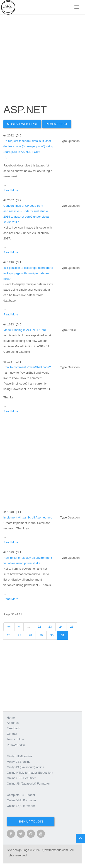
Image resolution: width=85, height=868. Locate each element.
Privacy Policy (16, 745)
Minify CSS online (19, 762)
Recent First (57, 124)
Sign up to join (30, 821)
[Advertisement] (42, 54)
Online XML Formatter (21, 800)
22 (39, 627)
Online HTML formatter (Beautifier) (30, 773)
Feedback (13, 728)
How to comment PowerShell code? (27, 367)
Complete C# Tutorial (21, 795)
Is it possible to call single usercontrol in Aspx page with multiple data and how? (28, 273)
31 (63, 635)
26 (9, 635)
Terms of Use (16, 739)
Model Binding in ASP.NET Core (25, 330)
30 (52, 635)
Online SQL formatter (21, 806)
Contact (12, 734)
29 (41, 635)
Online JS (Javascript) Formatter (28, 784)
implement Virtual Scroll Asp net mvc (28, 517)
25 (72, 627)
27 (20, 635)
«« (9, 627)
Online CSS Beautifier (21, 778)
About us (13, 723)
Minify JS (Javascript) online (25, 767)
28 (30, 635)
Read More (11, 190)
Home (11, 718)
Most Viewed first (22, 124)
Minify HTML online (20, 756)
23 (50, 627)
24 (61, 627)
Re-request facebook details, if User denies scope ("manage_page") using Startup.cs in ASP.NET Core (28, 146)
